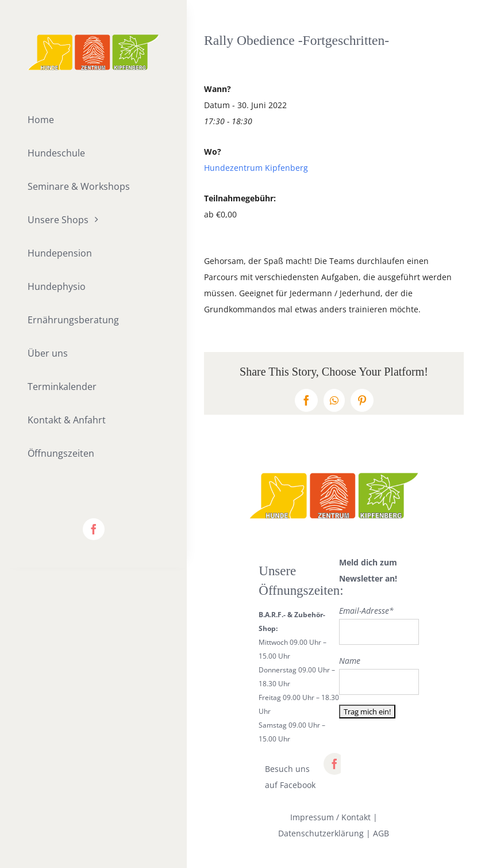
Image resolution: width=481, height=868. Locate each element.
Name (350, 661)
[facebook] (94, 529)
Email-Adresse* (366, 611)
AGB (381, 833)
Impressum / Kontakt (330, 817)
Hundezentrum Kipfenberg (256, 168)
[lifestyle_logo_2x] (93, 38)
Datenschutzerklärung (321, 833)
